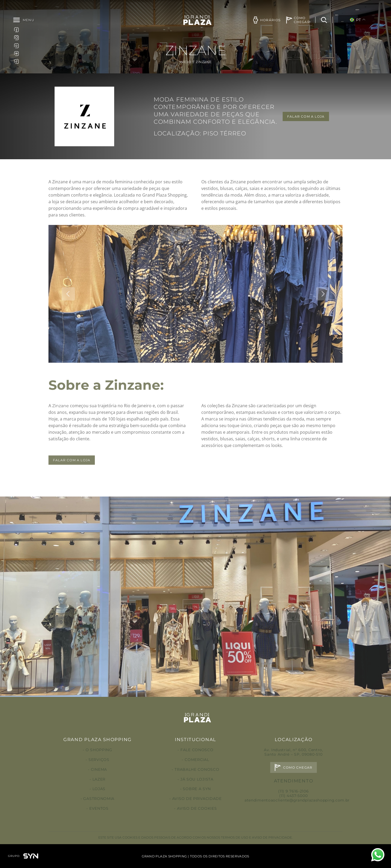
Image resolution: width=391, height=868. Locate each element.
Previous (68, 316)
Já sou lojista (197, 779)
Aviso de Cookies (197, 808)
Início (185, 62)
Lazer (99, 779)
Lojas (99, 789)
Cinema (99, 769)
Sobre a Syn (197, 789)
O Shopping (99, 750)
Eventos (99, 808)
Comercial (197, 760)
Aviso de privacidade (197, 799)
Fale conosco (197, 750)
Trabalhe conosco (197, 769)
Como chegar (298, 767)
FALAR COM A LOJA (306, 116)
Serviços (99, 760)
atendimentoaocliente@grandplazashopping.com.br (297, 800)
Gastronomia (99, 799)
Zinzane (61, 428)
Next (323, 316)
